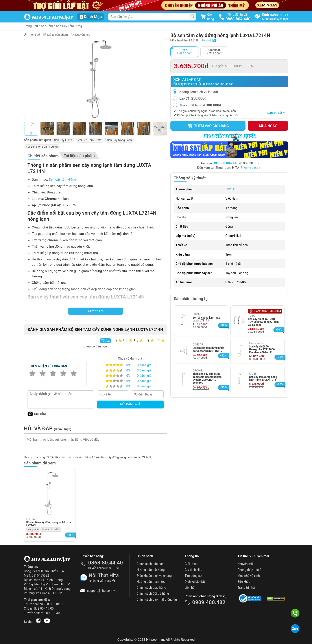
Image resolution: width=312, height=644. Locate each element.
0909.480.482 (209, 602)
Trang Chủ (31, 26)
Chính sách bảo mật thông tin (157, 599)
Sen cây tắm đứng (62, 180)
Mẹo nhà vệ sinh (249, 576)
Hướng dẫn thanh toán (152, 582)
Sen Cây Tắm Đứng (69, 26)
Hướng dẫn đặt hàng (151, 570)
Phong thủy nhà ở (249, 570)
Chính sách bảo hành (151, 564)
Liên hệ (190, 588)
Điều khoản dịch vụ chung (154, 576)
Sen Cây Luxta (63, 140)
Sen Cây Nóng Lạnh (119, 140)
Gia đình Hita (194, 570)
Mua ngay (268, 126)
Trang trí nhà (246, 588)
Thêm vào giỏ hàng (208, 126)
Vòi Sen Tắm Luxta (90, 140)
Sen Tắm (47, 26)
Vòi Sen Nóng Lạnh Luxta (42, 147)
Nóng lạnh (33, 530)
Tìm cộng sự (193, 576)
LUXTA (230, 189)
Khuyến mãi (246, 564)
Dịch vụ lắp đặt (195, 582)
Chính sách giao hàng (151, 588)
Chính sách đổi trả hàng (153, 594)
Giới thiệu (191, 564)
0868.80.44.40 (106, 563)
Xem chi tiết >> (276, 113)
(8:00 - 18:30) (236, 163)
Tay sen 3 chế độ (51, 530)
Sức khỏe (244, 582)
